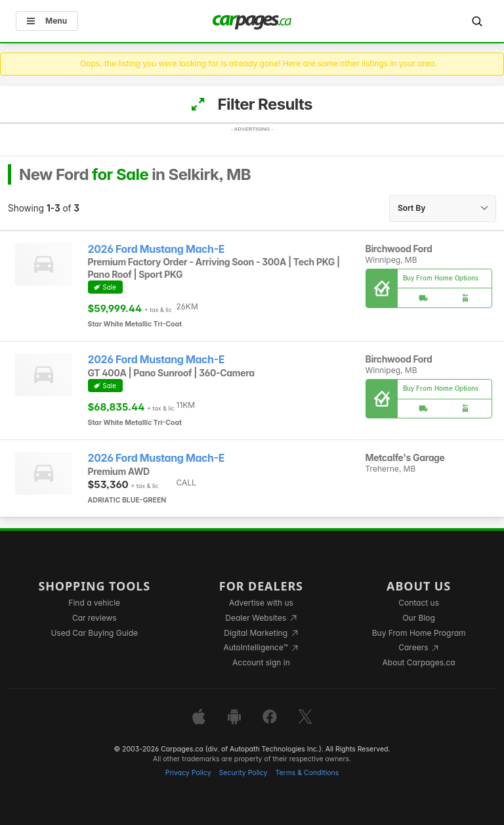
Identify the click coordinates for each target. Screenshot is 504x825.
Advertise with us (261, 603)
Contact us (419, 603)
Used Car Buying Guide (94, 633)
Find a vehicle (94, 603)
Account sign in (261, 662)
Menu (47, 21)
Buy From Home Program (419, 633)
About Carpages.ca (419, 662)
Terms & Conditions (307, 773)
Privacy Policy (188, 773)
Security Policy (243, 773)
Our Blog (418, 618)
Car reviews (94, 618)
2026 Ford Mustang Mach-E (157, 249)
